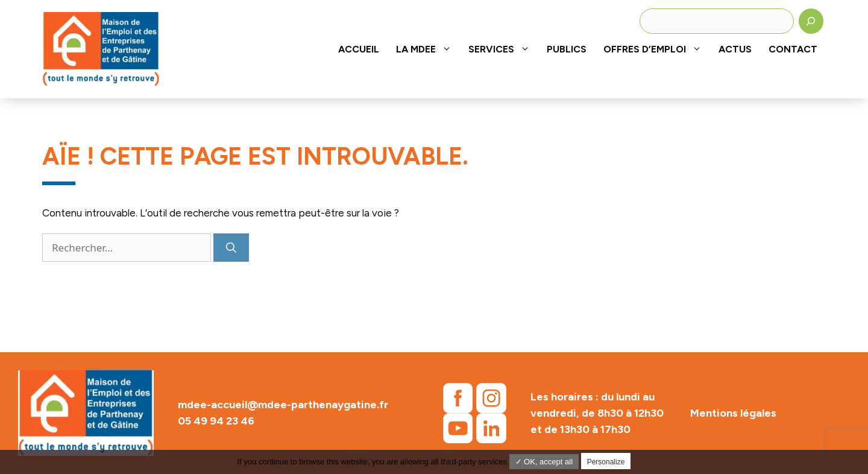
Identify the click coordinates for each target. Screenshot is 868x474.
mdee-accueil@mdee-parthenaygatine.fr (283, 405)
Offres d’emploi (657, 49)
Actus (735, 49)
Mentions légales (733, 413)
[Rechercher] (811, 21)
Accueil (359, 49)
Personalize (606, 462)
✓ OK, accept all (544, 462)
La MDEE (428, 49)
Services (503, 49)
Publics (567, 49)
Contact (793, 49)
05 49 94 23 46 (216, 421)
